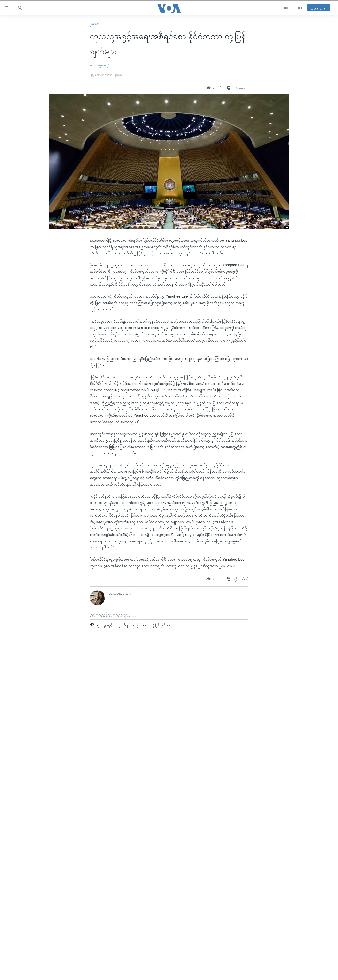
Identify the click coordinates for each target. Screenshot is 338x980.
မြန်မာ (94, 24)
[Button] (214, 88)
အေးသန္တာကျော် (100, 65)
